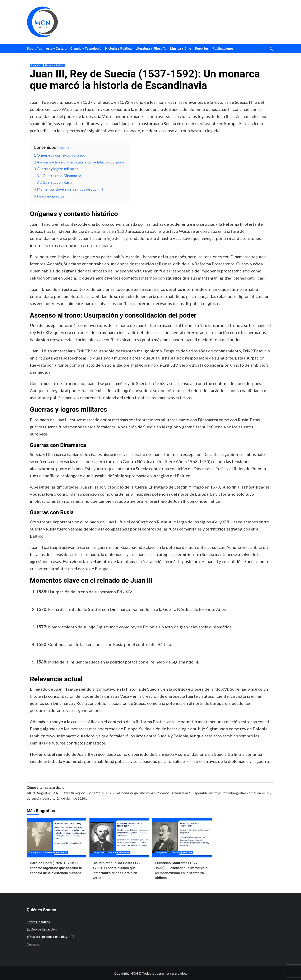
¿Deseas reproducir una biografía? (51, 936)
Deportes (202, 49)
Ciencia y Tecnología (86, 49)
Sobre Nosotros (38, 922)
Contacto (34, 944)
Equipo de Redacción (42, 929)
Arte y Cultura (56, 49)
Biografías (34, 49)
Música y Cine (181, 49)
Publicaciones (223, 49)
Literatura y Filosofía (151, 49)
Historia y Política (118, 49)
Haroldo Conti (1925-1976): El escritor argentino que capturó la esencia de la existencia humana (56, 868)
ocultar (64, 148)
